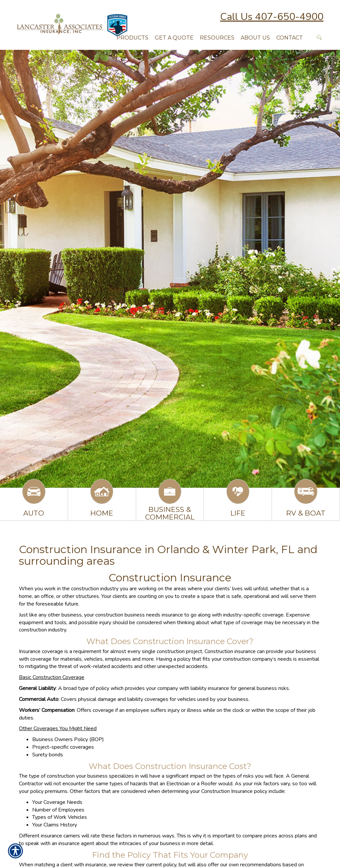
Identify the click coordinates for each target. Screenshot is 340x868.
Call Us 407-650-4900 (272, 17)
